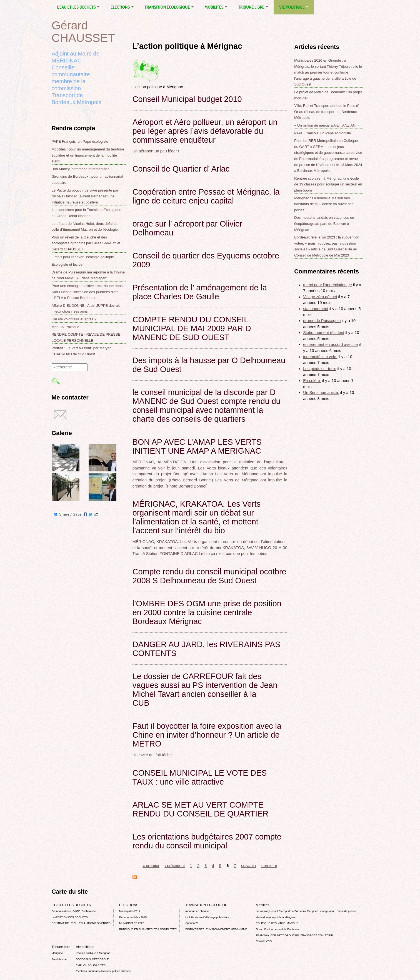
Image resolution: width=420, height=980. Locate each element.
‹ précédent (175, 866)
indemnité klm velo (320, 357)
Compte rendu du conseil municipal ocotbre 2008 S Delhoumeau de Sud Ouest (209, 576)
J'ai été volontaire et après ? (74, 319)
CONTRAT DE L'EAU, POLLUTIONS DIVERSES (81, 923)
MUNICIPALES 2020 (132, 923)
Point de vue (59, 959)
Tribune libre (253, 7)
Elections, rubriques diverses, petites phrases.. (104, 971)
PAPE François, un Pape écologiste (80, 141)
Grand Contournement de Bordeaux (277, 929)
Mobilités (216, 7)
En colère (312, 381)
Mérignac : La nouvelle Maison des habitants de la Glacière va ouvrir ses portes (324, 204)
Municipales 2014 (130, 911)
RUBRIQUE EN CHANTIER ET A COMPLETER (148, 929)
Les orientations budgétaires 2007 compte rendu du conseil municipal (207, 841)
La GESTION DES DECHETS (70, 917)
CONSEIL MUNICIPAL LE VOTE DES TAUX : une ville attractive (200, 777)
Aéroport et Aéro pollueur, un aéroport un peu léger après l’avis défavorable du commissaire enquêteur (205, 131)
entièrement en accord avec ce (330, 345)
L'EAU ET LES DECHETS (78, 7)
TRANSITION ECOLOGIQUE (169, 7)
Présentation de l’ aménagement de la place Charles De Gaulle (200, 292)
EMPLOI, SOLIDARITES (91, 965)
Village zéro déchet (320, 297)
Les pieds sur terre (320, 369)
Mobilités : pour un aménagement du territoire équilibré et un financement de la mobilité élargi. (88, 155)
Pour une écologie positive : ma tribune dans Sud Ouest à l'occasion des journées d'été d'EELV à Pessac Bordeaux (87, 292)
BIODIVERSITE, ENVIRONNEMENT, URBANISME (216, 929)
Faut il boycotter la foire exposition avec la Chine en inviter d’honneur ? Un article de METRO (207, 735)
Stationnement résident (324, 333)
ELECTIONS (122, 7)
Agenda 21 (192, 923)
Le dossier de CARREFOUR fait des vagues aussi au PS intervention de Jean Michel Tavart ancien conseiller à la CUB (205, 690)
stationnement (316, 309)
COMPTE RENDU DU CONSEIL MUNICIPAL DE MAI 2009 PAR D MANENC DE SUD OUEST (192, 328)
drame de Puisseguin (322, 321)
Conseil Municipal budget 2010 (187, 99)
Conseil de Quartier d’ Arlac (181, 169)
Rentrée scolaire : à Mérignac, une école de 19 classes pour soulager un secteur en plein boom (328, 184)
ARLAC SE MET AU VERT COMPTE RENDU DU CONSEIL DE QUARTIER (201, 809)
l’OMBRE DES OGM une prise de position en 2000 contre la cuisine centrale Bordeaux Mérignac (207, 612)
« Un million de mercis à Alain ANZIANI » (327, 125)
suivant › (249, 866)
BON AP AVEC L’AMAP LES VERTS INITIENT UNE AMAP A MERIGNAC (197, 446)
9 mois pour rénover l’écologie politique (83, 257)
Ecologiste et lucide (67, 264)
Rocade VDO (264, 941)
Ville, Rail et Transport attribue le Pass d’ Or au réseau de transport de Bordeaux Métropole (327, 112)
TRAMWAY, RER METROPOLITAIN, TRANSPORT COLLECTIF (294, 935)
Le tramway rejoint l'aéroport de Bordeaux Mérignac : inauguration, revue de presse (306, 911)
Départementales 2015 (133, 917)
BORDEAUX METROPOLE (92, 959)
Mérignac (57, 953)
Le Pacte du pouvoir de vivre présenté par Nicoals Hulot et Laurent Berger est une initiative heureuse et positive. (85, 196)
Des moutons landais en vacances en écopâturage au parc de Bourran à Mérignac (324, 223)
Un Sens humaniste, (321, 393)
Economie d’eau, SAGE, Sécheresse (74, 911)
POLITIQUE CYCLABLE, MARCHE (277, 923)
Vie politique (294, 7)
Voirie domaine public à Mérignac (276, 917)
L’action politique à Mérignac (93, 953)
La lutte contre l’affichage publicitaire (207, 917)
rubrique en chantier (197, 911)
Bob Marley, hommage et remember (80, 169)
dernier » (269, 866)
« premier (151, 866)
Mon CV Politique (66, 327)
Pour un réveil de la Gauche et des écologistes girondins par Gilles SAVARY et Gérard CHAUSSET (86, 243)
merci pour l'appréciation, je (327, 285)
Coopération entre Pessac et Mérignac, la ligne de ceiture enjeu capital (206, 196)
